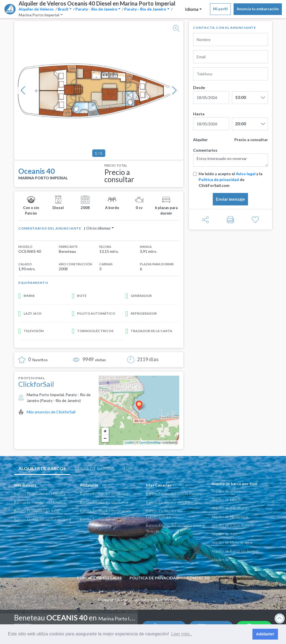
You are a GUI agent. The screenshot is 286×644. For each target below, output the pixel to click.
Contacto (198, 578)
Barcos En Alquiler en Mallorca (40, 494)
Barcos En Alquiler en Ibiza (36, 511)
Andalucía (89, 485)
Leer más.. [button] (182, 634)
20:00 (241, 124)
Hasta (199, 114)
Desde (199, 87)
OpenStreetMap (150, 442)
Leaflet (129, 442)
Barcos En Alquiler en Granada (106, 511)
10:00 (241, 97)
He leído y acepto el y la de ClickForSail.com (231, 180)
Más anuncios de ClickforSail (51, 412)
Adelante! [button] (265, 634)
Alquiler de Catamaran (230, 508)
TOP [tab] (128, 468)
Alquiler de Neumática (230, 517)
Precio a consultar (251, 140)
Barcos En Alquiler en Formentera (42, 519)
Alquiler (200, 140)
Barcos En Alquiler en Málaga (104, 494)
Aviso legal (246, 174)
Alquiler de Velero (226, 491)
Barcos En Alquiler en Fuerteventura (164, 514)
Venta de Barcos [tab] (95, 468)
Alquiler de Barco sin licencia (235, 551)
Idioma (192, 9)
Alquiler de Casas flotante (233, 525)
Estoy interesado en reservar (231, 160)
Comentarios (205, 150)
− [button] (105, 439)
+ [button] (105, 431)
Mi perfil (220, 9)
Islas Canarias (159, 485)
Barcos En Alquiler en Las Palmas (174, 494)
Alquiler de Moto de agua (232, 542)
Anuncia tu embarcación (258, 9)
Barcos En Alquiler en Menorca (40, 502)
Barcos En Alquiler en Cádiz (103, 519)
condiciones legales (99, 578)
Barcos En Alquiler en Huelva (104, 502)
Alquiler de (220, 560)
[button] (23, 90)
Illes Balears (25, 485)
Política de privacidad (219, 180)
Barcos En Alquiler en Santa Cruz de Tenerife (176, 528)
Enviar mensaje (230, 199)
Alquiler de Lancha (227, 499)
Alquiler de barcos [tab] (42, 468)
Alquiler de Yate (225, 534)
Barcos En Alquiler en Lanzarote (173, 502)
